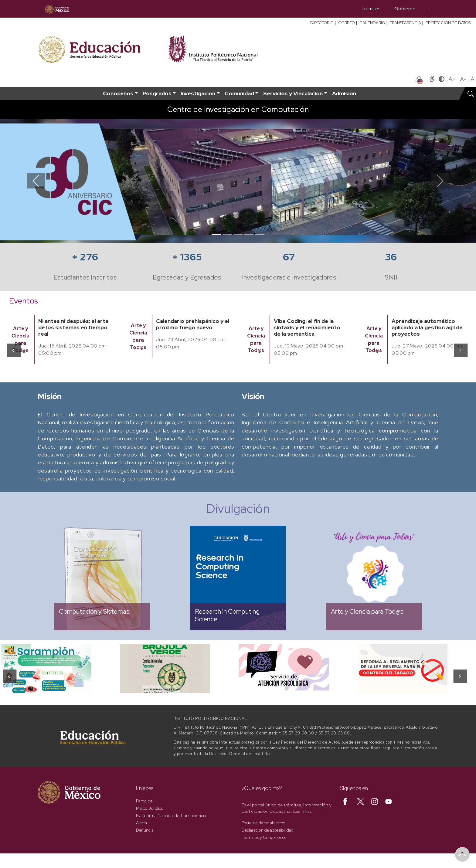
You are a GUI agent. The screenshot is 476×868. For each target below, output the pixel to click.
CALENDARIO (372, 23)
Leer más (303, 811)
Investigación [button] (198, 93)
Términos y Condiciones (264, 837)
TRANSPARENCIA (405, 23)
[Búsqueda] (430, 9)
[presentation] (14, 350)
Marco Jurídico (150, 808)
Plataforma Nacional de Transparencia (171, 815)
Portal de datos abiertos (263, 823)
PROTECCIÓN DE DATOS (448, 23)
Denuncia (145, 830)
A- (463, 79)
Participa (144, 801)
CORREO (347, 23)
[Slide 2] (227, 234)
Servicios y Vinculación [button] (293, 93)
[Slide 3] (238, 234)
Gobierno (405, 9)
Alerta (141, 823)
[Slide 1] (216, 234)
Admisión (344, 93)
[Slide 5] (260, 234)
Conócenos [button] (118, 93)
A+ (452, 79)
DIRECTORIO (322, 23)
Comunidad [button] (239, 93)
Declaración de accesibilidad (268, 830)
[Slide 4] (249, 234)
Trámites (371, 9)
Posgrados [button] (157, 93)
